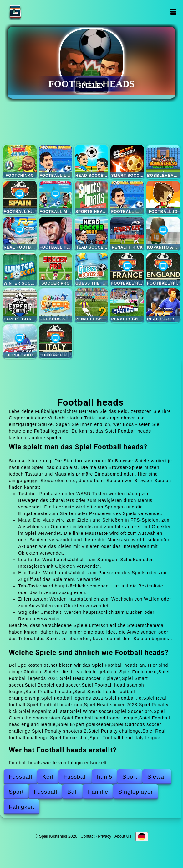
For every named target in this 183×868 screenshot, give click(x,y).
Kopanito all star (163, 233)
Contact (88, 836)
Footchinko (20, 162)
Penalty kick (127, 233)
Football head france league (127, 269)
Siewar (157, 777)
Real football (20, 233)
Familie (98, 792)
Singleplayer (136, 792)
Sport (130, 777)
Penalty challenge (127, 305)
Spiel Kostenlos (35, 12)
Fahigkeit (22, 807)
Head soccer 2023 (91, 233)
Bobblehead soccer (163, 162)
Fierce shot (20, 341)
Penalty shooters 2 (91, 305)
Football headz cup (56, 233)
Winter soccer (20, 269)
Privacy (105, 836)
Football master (56, 197)
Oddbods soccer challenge (56, 305)
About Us (123, 836)
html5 (105, 777)
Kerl (48, 777)
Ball (73, 792)
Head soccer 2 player (91, 162)
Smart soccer (127, 162)
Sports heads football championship (91, 197)
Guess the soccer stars (91, 269)
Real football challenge (163, 305)
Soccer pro (56, 269)
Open (173, 12)
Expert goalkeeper (20, 305)
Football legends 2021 (56, 162)
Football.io (163, 197)
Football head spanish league (20, 197)
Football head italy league (56, 341)
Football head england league (163, 269)
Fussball (20, 777)
